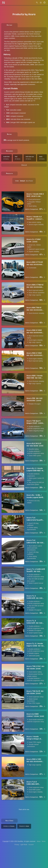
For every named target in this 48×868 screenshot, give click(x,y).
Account (31, 845)
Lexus (18, 48)
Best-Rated (29, 181)
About (39, 841)
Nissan (25, 46)
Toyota (17, 46)
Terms (44, 841)
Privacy (17, 845)
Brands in (24, 826)
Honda (14, 34)
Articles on (9, 826)
